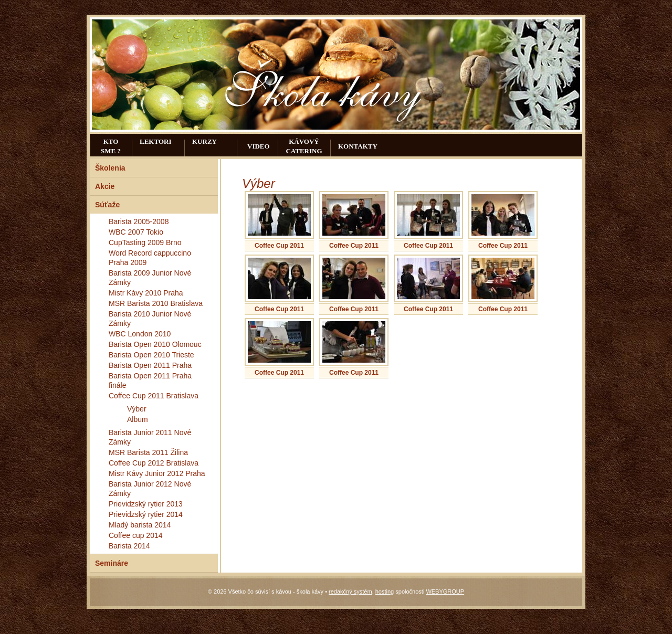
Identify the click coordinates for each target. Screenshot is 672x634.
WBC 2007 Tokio (136, 232)
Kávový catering (304, 146)
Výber (137, 409)
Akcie (105, 186)
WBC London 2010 (140, 334)
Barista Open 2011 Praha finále (150, 381)
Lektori (155, 141)
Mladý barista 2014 (140, 525)
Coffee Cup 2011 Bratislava (154, 396)
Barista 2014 (129, 546)
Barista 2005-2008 (139, 221)
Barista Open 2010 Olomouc (155, 344)
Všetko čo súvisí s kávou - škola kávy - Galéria (326, 86)
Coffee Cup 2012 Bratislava (154, 463)
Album (138, 419)
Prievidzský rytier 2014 (146, 514)
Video (259, 146)
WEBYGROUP (445, 591)
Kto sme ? (111, 146)
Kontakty (358, 146)
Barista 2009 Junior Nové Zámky (150, 278)
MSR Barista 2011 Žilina (148, 452)
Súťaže (107, 205)
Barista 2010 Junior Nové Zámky (150, 319)
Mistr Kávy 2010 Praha (146, 293)
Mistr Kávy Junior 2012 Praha (157, 473)
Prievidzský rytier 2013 (146, 504)
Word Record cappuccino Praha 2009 (150, 258)
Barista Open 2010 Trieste (151, 355)
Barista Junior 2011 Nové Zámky (150, 437)
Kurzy (204, 141)
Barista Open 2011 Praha (150, 365)
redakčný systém (350, 591)
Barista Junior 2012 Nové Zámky (150, 489)
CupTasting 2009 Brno (145, 242)
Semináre (112, 563)
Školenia (110, 168)
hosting (385, 591)
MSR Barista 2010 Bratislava (156, 303)
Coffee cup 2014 (136, 535)
